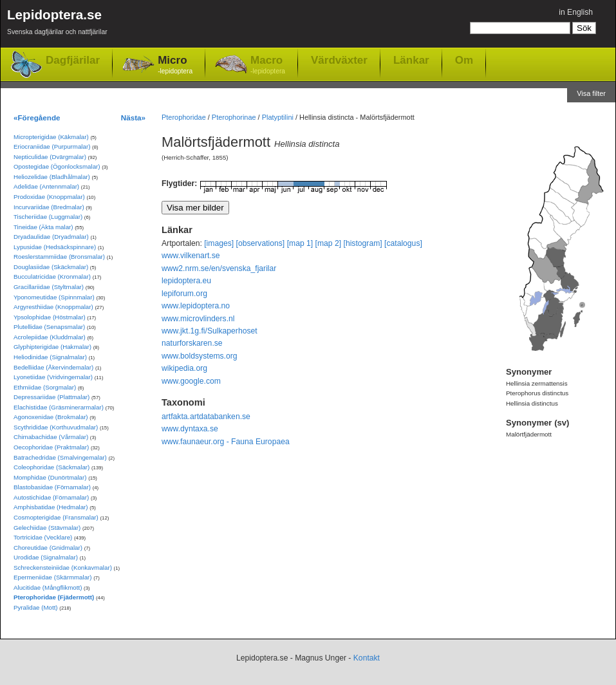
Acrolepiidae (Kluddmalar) (50, 337)
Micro (175, 65)
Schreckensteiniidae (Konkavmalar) (63, 568)
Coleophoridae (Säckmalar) (51, 467)
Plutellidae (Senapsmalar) (49, 327)
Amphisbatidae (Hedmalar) (51, 507)
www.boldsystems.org (200, 356)
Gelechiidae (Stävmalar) (47, 528)
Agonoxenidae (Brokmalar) (51, 417)
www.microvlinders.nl (198, 319)
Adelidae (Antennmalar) (46, 186)
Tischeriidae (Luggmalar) (48, 217)
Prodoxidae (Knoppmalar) (49, 197)
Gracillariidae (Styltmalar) (49, 287)
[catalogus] (403, 243)
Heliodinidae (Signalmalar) (50, 357)
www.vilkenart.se (191, 256)
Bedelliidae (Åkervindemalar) (53, 367)
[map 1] (300, 243)
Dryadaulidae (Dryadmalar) (51, 237)
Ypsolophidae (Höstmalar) (50, 317)
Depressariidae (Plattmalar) (51, 397)
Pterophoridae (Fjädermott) (54, 597)
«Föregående (37, 117)
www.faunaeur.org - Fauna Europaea (226, 442)
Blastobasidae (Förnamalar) (52, 487)
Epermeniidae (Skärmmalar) (53, 577)
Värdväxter (339, 60)
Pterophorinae (234, 117)
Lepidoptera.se (57, 24)
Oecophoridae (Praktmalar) (51, 447)
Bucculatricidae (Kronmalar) (52, 277)
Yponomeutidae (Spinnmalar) (54, 297)
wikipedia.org (184, 368)
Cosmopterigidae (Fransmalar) (56, 517)
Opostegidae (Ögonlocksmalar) (57, 166)
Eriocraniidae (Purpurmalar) (52, 146)
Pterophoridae (184, 117)
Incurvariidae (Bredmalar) (49, 207)
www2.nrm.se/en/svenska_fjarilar (219, 268)
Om (464, 60)
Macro (268, 65)
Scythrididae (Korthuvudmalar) (56, 427)
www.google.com (191, 381)
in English (576, 12)
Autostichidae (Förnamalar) (51, 497)
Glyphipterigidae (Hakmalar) (52, 347)
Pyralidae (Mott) (36, 607)
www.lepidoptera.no (196, 306)
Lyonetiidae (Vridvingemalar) (53, 377)
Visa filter (591, 93)
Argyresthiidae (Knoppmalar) (53, 307)
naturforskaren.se (192, 343)
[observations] (261, 243)
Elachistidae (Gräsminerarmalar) (59, 407)
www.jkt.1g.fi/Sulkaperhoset (210, 331)
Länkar (411, 60)
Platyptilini (278, 117)
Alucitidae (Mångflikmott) (48, 587)
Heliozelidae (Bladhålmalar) (52, 177)
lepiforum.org (184, 294)
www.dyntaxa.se (190, 429)
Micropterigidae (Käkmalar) (51, 137)
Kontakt (367, 658)
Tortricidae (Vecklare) (43, 537)
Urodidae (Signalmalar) (46, 557)
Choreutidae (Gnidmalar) (48, 548)
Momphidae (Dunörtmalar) (50, 477)
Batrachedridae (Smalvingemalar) (60, 457)
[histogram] (363, 243)
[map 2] (329, 243)
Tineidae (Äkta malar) (43, 227)
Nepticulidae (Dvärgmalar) (50, 157)
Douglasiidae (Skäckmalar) (51, 267)
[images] (219, 243)
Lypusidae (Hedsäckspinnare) (55, 247)
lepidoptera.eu (186, 281)
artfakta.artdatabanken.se (206, 417)
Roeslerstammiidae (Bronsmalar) (59, 257)
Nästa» (133, 117)
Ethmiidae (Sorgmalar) (45, 387)
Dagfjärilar (73, 60)
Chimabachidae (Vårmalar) (51, 437)
